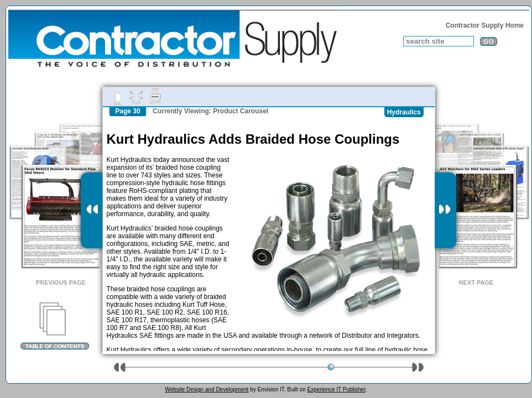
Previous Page (61, 282)
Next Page (476, 282)
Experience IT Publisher (336, 389)
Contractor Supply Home (485, 25)
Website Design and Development (207, 389)
